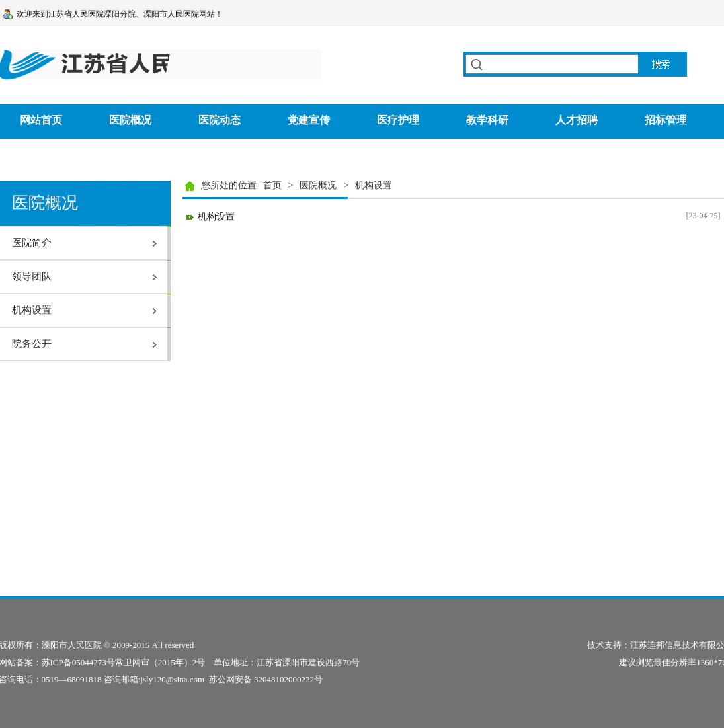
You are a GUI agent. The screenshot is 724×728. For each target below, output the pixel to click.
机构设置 (216, 217)
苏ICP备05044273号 (78, 662)
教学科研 (487, 120)
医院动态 (220, 120)
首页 (272, 185)
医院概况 (130, 120)
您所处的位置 (229, 185)
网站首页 (41, 120)
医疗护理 (398, 120)
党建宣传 (309, 120)
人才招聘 (577, 120)
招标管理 (666, 120)
